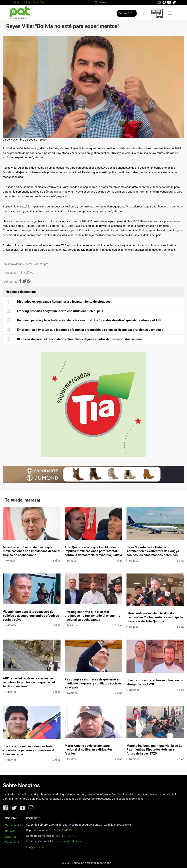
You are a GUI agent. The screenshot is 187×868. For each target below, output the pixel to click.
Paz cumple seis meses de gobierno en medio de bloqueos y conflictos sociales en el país (93, 683)
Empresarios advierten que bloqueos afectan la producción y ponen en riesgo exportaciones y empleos (90, 330)
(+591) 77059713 (65, 836)
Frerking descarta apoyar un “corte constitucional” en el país (60, 311)
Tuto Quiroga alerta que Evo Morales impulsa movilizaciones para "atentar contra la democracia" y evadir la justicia (93, 551)
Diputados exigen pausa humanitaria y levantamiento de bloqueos (64, 302)
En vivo (125, 13)
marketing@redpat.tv (68, 841)
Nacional (12, 273)
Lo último (15, 2)
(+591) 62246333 (62, 830)
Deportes (11, 837)
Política (29, 273)
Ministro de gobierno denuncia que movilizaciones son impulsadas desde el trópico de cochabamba (31, 551)
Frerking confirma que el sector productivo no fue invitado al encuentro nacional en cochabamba (93, 616)
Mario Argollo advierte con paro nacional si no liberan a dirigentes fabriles (89, 750)
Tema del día (13, 825)
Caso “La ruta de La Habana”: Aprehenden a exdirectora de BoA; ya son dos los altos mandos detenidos (153, 551)
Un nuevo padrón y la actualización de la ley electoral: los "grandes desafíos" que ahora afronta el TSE (89, 320)
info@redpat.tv (35, 847)
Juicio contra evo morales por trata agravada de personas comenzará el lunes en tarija (28, 750)
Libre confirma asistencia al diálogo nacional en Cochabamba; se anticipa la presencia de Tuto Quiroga (155, 617)
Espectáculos (13, 842)
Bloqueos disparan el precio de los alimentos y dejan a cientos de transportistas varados (80, 339)
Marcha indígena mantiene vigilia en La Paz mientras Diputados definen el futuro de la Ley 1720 (154, 750)
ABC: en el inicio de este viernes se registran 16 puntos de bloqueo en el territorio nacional (29, 682)
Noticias (10, 831)
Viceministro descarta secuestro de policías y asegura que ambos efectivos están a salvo (31, 616)
